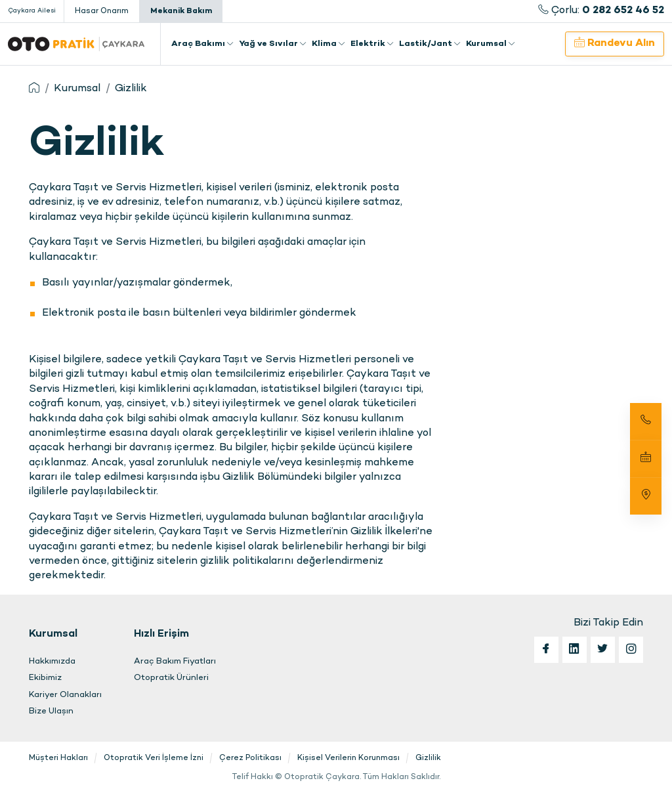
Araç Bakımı (202, 44)
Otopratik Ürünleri (171, 678)
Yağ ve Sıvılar (273, 44)
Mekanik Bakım (181, 11)
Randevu (615, 43)
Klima (328, 44)
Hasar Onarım (102, 11)
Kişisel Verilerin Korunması (348, 758)
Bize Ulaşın (51, 711)
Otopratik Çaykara (76, 44)
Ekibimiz (45, 678)
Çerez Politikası (250, 758)
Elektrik (372, 44)
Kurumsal (491, 44)
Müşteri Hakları (58, 758)
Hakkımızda (52, 662)
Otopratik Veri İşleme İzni (154, 758)
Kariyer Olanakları (65, 695)
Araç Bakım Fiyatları (175, 662)
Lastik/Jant (430, 44)
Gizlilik (131, 89)
